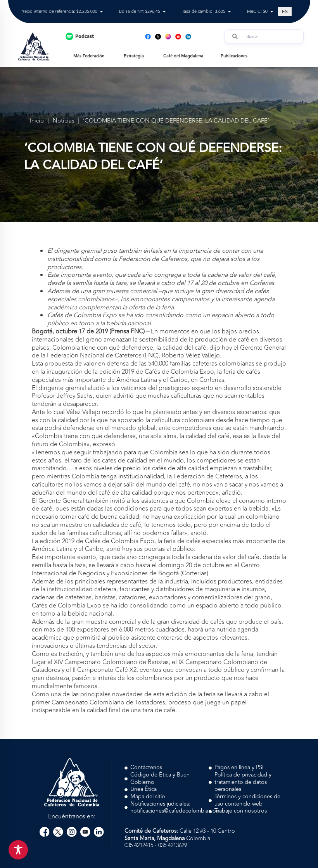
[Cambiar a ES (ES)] (285, 12)
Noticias (63, 121)
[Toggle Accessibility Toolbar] (18, 850)
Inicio (37, 121)
